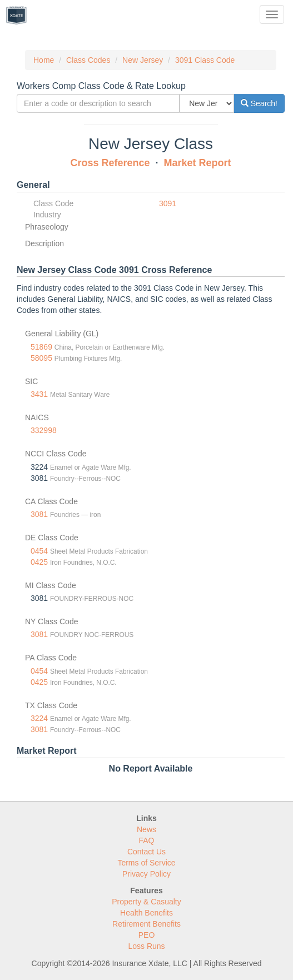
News (146, 829)
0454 (39, 551)
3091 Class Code (205, 60)
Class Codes (88, 60)
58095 (41, 358)
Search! (259, 103)
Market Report (198, 163)
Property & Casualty (146, 902)
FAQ (146, 840)
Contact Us (146, 852)
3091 (168, 203)
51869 (41, 347)
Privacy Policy (146, 874)
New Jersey (143, 60)
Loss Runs (146, 946)
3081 (39, 514)
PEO (147, 935)
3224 (39, 718)
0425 (39, 562)
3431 (39, 394)
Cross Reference (110, 163)
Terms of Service (146, 863)
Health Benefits (146, 913)
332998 (44, 430)
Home (44, 60)
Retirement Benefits (146, 924)
